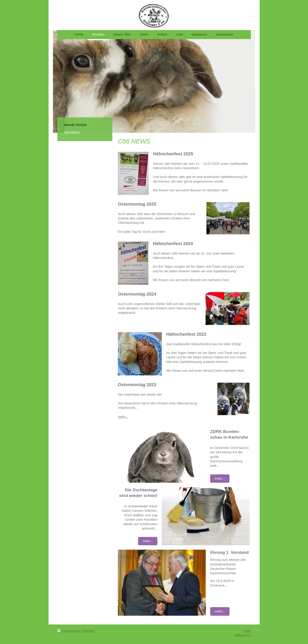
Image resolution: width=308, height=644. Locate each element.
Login (247, 631)
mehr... (123, 417)
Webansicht (243, 635)
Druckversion (69, 631)
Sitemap (88, 631)
